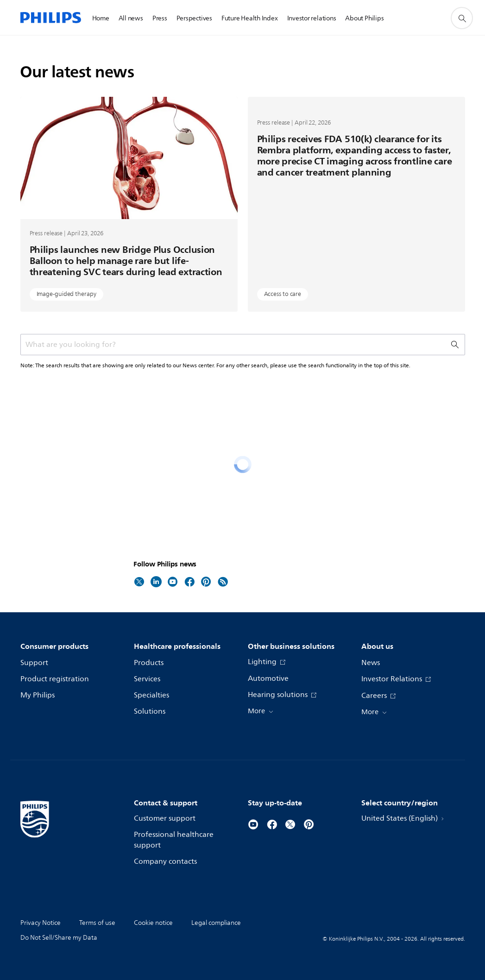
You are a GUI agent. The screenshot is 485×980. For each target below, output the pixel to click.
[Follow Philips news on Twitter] (139, 581)
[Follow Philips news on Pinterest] (206, 581)
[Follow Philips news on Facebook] (189, 581)
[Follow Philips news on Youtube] (173, 581)
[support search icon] (462, 18)
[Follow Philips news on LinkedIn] (156, 581)
